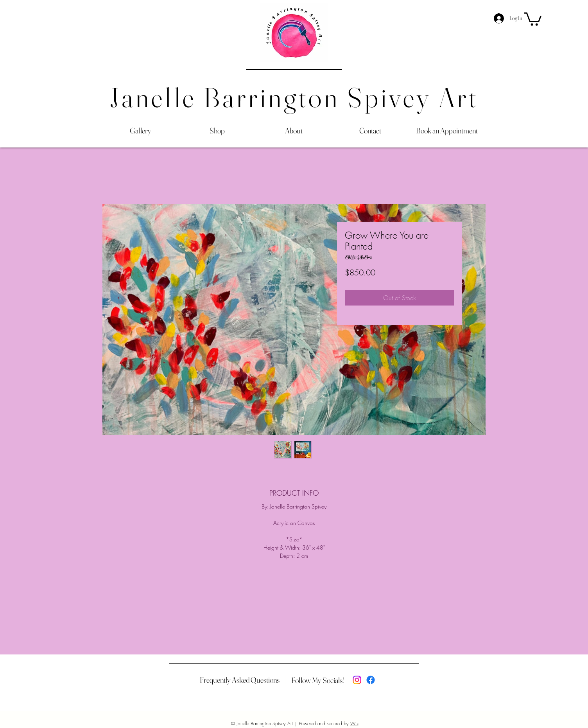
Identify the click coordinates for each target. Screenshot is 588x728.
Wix (354, 724)
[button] (533, 18)
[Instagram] (357, 680)
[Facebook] (371, 680)
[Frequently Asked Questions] (240, 680)
